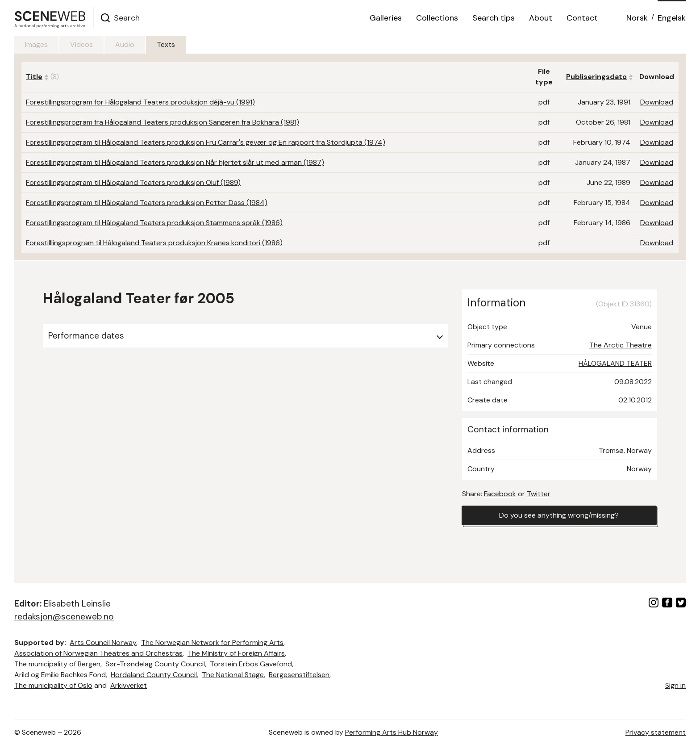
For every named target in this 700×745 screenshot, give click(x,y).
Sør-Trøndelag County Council (155, 664)
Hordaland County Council (154, 675)
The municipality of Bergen (57, 664)
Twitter (539, 494)
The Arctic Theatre (621, 345)
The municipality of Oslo (53, 685)
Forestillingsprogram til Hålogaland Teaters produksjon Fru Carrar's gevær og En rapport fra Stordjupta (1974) (206, 142)
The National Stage (233, 675)
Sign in (675, 685)
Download (657, 102)
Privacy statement (656, 732)
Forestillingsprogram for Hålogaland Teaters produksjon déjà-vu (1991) (140, 102)
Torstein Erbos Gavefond (251, 664)
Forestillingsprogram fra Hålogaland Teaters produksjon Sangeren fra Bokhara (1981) (162, 122)
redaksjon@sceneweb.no (64, 617)
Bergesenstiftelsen (299, 675)
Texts (166, 44)
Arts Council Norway (103, 642)
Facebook (500, 494)
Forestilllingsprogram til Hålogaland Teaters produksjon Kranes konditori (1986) (154, 243)
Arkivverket (129, 685)
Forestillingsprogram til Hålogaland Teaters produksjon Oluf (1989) (133, 182)
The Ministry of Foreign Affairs (236, 653)
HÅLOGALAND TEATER (615, 363)
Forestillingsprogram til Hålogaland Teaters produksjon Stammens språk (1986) (154, 223)
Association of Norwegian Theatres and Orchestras (98, 653)
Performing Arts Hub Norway (392, 732)
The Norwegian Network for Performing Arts (212, 642)
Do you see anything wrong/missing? (559, 515)
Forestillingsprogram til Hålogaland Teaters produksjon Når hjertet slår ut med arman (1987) (175, 162)
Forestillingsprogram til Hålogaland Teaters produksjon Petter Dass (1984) (147, 203)
